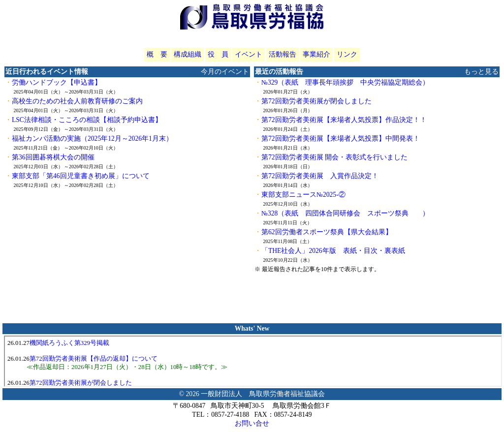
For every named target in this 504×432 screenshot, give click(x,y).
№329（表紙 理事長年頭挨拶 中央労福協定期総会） (345, 82)
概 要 (157, 54)
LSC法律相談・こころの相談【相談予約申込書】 (87, 120)
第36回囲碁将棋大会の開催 (53, 157)
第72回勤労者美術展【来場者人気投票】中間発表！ (341, 139)
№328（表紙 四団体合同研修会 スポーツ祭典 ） (345, 213)
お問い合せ (252, 423)
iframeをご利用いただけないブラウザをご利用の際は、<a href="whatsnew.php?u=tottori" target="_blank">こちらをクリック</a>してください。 (253, 361)
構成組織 (188, 54)
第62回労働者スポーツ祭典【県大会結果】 (327, 232)
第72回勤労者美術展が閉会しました (316, 101)
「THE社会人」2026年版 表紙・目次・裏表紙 (333, 251)
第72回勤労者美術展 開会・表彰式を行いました (334, 157)
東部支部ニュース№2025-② (303, 195)
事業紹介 (316, 54)
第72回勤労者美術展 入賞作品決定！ (320, 176)
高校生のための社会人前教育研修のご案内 (77, 101)
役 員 (218, 54)
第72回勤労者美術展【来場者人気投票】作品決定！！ (344, 120)
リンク (347, 54)
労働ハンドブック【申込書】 (57, 82)
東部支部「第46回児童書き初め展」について (81, 176)
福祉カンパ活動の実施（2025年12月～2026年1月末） (92, 139)
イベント (249, 54)
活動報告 (283, 54)
